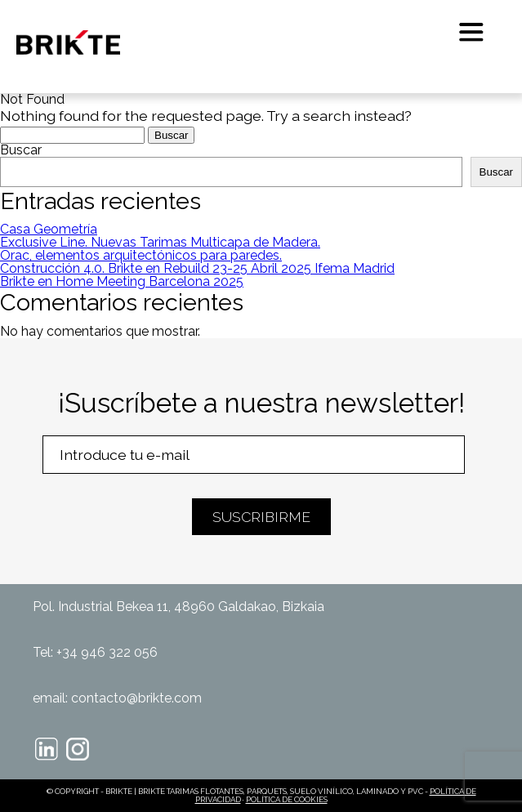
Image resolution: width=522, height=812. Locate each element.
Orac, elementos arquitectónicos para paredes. (141, 255)
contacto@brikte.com (136, 698)
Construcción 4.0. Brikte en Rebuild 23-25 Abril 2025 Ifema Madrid (197, 268)
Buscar (21, 150)
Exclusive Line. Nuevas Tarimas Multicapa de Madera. (160, 242)
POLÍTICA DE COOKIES (287, 799)
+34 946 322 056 (107, 652)
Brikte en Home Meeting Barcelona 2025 (122, 281)
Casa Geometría (49, 229)
